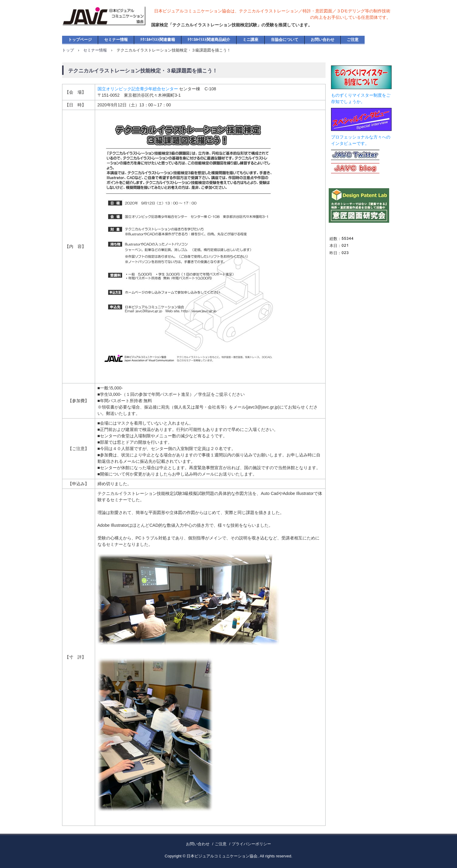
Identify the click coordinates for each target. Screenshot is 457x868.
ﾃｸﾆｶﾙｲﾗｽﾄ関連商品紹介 (209, 40)
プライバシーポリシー (251, 844)
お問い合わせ (323, 40)
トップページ (80, 40)
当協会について (285, 40)
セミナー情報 (116, 40)
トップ (68, 50)
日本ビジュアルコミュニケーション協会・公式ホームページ (111, 21)
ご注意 (353, 40)
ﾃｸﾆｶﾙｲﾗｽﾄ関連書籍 (158, 40)
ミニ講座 (250, 40)
